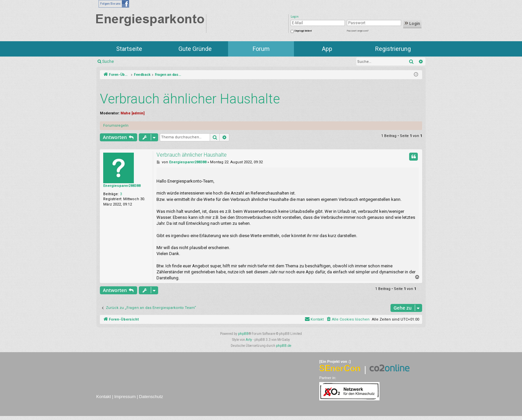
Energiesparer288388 (122, 186)
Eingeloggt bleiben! (303, 31)
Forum (261, 49)
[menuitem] (348, 320)
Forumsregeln (116, 126)
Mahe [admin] (132, 113)
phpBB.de (284, 346)
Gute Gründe (195, 49)
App (327, 49)
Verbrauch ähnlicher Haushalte (190, 99)
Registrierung (393, 49)
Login (412, 24)
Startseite (129, 49)
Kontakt (104, 397)
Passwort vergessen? (358, 31)
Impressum (125, 397)
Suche (108, 62)
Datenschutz (151, 397)
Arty (249, 340)
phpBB (243, 334)
